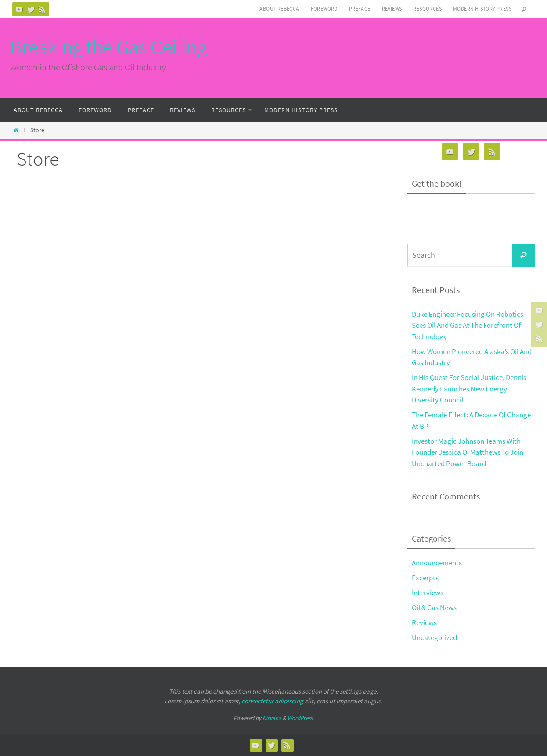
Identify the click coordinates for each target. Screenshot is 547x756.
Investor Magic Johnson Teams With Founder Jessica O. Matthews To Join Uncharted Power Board (468, 452)
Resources (427, 9)
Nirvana (272, 718)
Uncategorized (434, 637)
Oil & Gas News (434, 608)
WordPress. (301, 718)
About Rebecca (279, 9)
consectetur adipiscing (272, 701)
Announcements (437, 563)
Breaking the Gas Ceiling (108, 47)
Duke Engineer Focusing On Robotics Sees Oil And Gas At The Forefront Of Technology (468, 325)
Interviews (428, 593)
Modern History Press (482, 9)
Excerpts (425, 578)
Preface (360, 9)
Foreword (324, 9)
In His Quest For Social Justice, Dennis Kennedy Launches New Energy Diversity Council (469, 389)
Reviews (392, 9)
